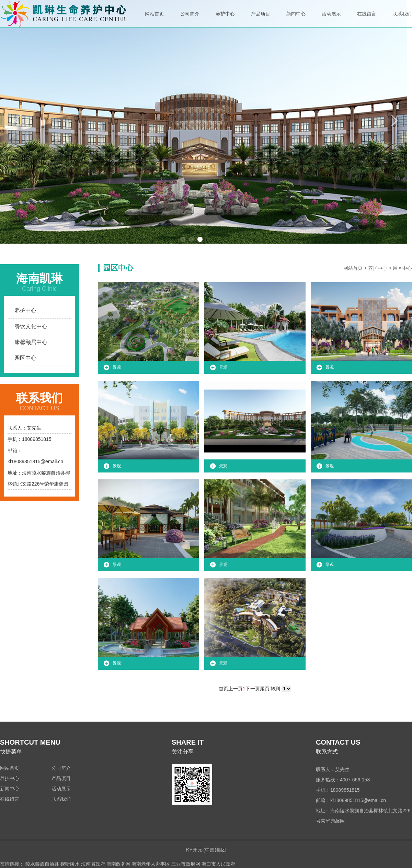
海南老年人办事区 (151, 864)
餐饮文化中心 (31, 326)
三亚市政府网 (186, 864)
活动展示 (331, 19)
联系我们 (402, 19)
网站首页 (154, 19)
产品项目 (261, 19)
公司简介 (190, 19)
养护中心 (225, 19)
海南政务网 (118, 864)
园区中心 (25, 358)
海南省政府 (93, 864)
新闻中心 (296, 19)
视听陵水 (70, 864)
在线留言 (367, 19)
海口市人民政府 (218, 864)
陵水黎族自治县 (42, 864)
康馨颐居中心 (31, 342)
